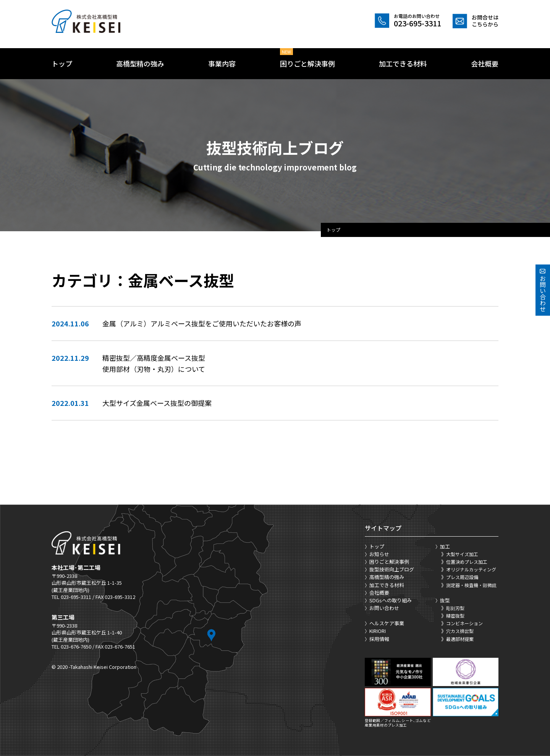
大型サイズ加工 (462, 554)
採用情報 (379, 639)
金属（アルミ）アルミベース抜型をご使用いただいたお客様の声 (202, 323)
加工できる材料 (403, 63)
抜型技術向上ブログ (392, 569)
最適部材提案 (460, 639)
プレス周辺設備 (462, 577)
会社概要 (485, 63)
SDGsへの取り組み (391, 600)
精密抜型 (455, 616)
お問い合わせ (384, 608)
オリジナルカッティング (471, 569)
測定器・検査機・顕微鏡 (471, 585)
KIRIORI (378, 631)
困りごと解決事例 (307, 63)
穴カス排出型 (460, 631)
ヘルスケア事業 (387, 623)
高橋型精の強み (140, 63)
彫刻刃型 (455, 608)
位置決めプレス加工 (467, 562)
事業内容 (222, 63)
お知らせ (379, 554)
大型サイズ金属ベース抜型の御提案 (157, 403)
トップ (62, 63)
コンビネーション (464, 623)
